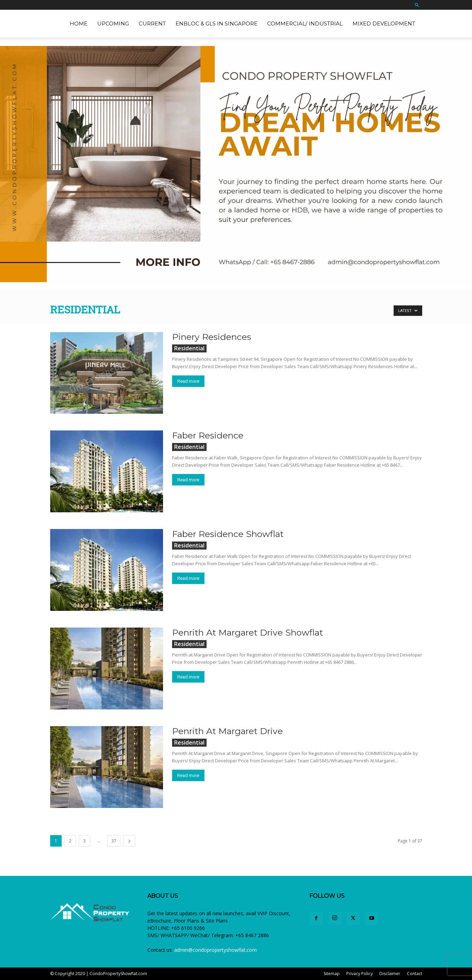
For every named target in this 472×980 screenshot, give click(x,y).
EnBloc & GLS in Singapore (216, 24)
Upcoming (113, 24)
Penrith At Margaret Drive (227, 731)
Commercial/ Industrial (305, 24)
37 (114, 841)
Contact (415, 974)
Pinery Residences (212, 337)
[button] (417, 5)
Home (79, 24)
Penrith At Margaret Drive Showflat (247, 632)
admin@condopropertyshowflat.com (215, 950)
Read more (188, 381)
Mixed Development (384, 24)
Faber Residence (208, 435)
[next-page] (129, 841)
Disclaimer (390, 974)
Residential (189, 348)
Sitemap (332, 974)
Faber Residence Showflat (228, 534)
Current (152, 24)
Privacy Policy (359, 974)
